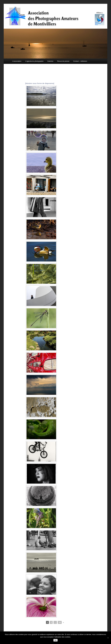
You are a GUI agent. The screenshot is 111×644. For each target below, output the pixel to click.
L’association (17, 61)
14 (60, 622)
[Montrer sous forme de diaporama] (40, 83)
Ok (55, 640)
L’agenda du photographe (34, 61)
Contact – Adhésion (80, 61)
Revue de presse (63, 61)
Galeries (50, 61)
